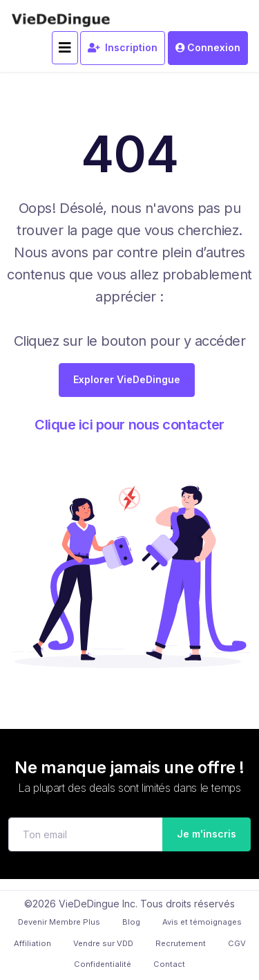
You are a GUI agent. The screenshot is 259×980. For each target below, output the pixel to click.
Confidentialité (103, 964)
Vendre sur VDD (103, 943)
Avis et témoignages (202, 922)
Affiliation (32, 943)
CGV (237, 943)
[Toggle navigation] (65, 48)
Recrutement (181, 943)
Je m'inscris (203, 834)
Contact (169, 964)
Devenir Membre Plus (59, 922)
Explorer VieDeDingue (127, 379)
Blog (131, 922)
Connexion (208, 47)
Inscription (123, 47)
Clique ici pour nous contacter (129, 425)
